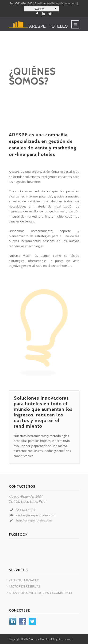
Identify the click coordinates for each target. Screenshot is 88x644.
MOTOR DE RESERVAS (25, 586)
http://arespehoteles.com (34, 520)
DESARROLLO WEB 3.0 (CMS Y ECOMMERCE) (41, 593)
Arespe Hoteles (40, 639)
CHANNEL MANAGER (24, 580)
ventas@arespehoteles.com (36, 515)
